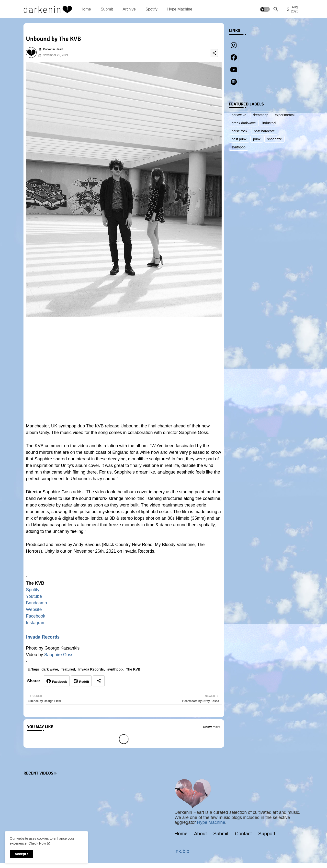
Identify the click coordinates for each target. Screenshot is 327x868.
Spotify (152, 9)
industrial (269, 123)
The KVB (133, 669)
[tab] (86, 9)
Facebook (36, 616)
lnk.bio (182, 851)
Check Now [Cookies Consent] (37, 843)
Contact (243, 834)
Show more (212, 727)
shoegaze (275, 139)
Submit (107, 9)
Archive (129, 9)
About (200, 834)
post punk (239, 139)
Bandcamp (36, 603)
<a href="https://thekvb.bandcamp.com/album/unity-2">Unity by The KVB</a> (124, 566)
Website (34, 610)
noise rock (239, 131)
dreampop (261, 115)
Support (267, 834)
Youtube (34, 596)
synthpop (115, 669)
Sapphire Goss (59, 655)
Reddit (84, 682)
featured (68, 669)
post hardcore (264, 131)
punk (257, 139)
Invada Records (43, 637)
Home (86, 9)
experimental (285, 115)
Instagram (36, 623)
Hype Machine (180, 9)
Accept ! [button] (21, 854)
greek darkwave (244, 123)
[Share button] (99, 681)
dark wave (50, 669)
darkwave (239, 115)
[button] (265, 9)
